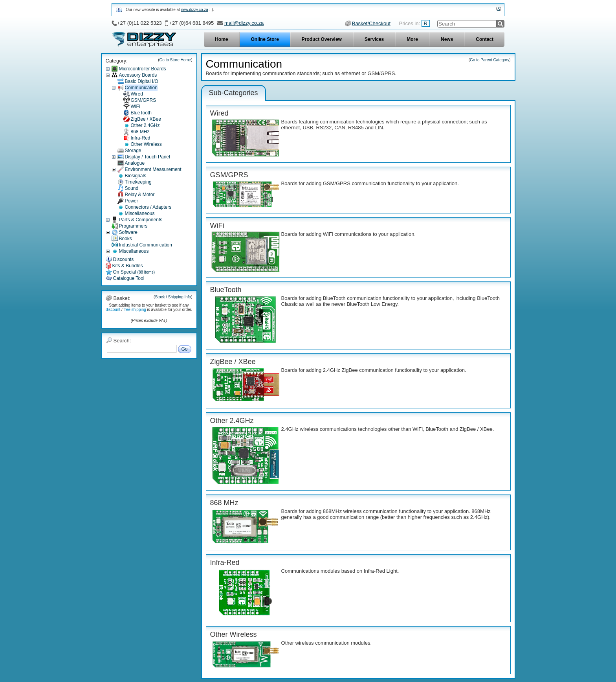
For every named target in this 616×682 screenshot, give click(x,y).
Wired (137, 94)
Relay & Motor (140, 195)
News (447, 39)
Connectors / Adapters (148, 207)
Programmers (133, 226)
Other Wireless (146, 144)
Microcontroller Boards (143, 69)
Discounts (124, 259)
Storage (133, 151)
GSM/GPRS (144, 100)
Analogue (135, 163)
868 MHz (140, 132)
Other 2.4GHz (145, 125)
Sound (132, 188)
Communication (141, 88)
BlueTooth (141, 113)
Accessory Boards (138, 75)
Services (374, 39)
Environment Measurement (153, 169)
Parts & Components (141, 220)
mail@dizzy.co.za (244, 23)
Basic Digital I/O (142, 81)
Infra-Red (141, 138)
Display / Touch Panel (148, 157)
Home (221, 39)
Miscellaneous (140, 213)
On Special (134, 272)
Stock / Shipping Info (173, 297)
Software (128, 232)
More (412, 39)
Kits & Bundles (128, 266)
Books (126, 239)
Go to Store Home (175, 60)
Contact (485, 39)
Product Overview (322, 39)
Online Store (265, 39)
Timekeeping (138, 182)
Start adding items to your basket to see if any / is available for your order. (149, 307)
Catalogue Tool (129, 278)
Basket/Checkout (371, 23)
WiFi (136, 107)
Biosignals (136, 176)
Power (132, 201)
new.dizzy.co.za (195, 10)
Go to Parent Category (489, 60)
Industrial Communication (146, 245)
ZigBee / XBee (146, 119)
